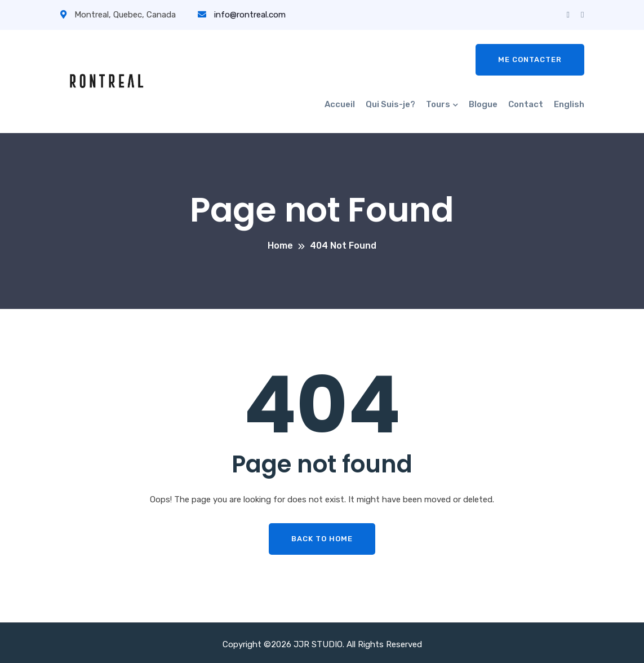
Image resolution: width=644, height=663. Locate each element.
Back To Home (322, 539)
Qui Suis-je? (390, 104)
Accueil (340, 104)
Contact (526, 104)
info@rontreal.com (242, 15)
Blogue (483, 104)
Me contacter (530, 59)
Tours (438, 104)
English (569, 104)
